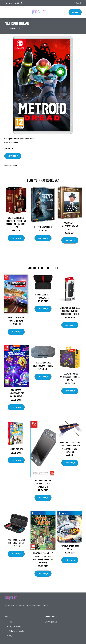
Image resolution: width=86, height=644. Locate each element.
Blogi (11, 636)
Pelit (17, 139)
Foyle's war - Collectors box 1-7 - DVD (70, 226)
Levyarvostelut (15, 626)
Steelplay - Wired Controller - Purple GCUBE (70, 377)
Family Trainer (16, 449)
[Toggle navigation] (7, 12)
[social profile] (22, 3)
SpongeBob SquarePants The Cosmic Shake (16, 393)
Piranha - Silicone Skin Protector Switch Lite (43, 483)
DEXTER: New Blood (43, 227)
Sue (10, 622)
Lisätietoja (13, 156)
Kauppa (75, 12)
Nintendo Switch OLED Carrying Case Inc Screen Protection (70, 311)
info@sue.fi (77, 3)
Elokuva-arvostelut (17, 631)
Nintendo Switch (27, 139)
